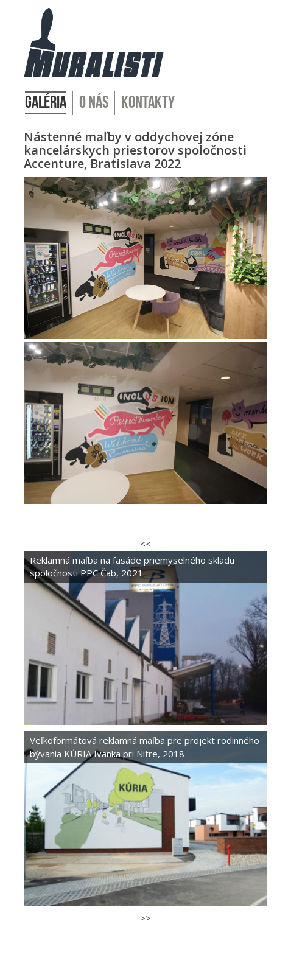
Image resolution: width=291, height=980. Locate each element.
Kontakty (148, 103)
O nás (94, 103)
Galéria (46, 103)
